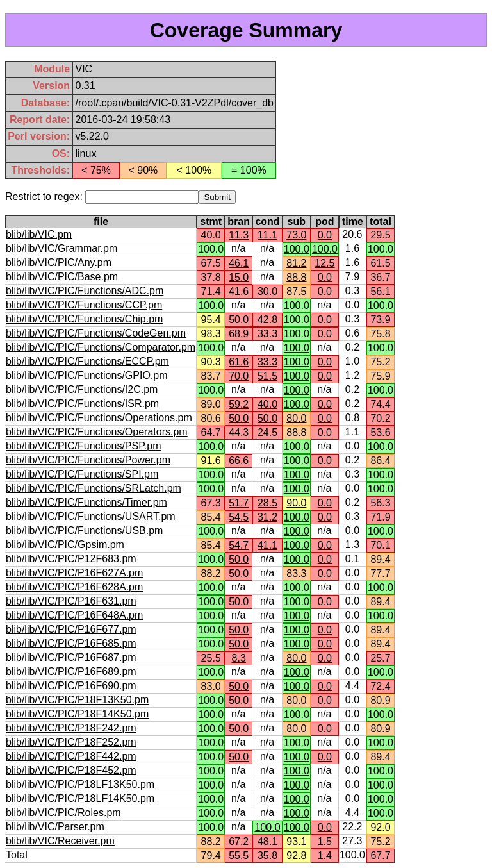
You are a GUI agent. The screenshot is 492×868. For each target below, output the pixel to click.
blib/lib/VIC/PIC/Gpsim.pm (65, 545)
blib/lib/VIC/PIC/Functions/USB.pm (84, 530)
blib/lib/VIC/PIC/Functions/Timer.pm (86, 502)
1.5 (325, 841)
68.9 (239, 334)
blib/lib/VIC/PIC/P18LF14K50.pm (80, 798)
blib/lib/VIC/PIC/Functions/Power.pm (88, 460)
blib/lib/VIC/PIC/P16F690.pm (71, 686)
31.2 (267, 517)
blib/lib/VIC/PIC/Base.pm (62, 277)
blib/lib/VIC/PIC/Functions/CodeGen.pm (96, 333)
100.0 (297, 249)
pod (324, 221)
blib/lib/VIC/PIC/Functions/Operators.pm (97, 432)
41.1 (267, 545)
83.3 (296, 573)
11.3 (239, 235)
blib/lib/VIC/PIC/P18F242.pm (71, 728)
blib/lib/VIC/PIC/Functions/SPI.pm (82, 474)
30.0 (267, 291)
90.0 (296, 503)
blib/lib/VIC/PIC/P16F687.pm (71, 657)
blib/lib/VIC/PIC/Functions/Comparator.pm (101, 347)
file (101, 221)
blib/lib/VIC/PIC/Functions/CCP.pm (84, 305)
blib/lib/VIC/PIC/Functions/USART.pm (91, 516)
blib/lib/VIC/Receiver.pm (60, 841)
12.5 (324, 263)
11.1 (267, 235)
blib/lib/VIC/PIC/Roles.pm (63, 813)
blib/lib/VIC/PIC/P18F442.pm (71, 756)
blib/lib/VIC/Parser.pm (55, 827)
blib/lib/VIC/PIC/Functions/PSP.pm (83, 446)
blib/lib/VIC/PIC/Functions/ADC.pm (85, 291)
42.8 (267, 320)
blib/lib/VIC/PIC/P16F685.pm (71, 643)
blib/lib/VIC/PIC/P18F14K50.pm (77, 714)
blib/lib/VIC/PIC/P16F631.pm (71, 601)
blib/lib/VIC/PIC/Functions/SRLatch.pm (94, 488)
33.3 (267, 334)
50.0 (239, 320)
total (381, 221)
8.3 (239, 658)
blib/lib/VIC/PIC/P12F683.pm (71, 559)
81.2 (296, 263)
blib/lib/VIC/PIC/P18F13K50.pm (77, 700)
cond (267, 221)
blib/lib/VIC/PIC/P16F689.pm (71, 672)
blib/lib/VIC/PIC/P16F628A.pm (74, 587)
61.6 (239, 362)
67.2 (239, 841)
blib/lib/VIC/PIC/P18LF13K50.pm (80, 784)
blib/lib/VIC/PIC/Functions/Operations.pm (99, 418)
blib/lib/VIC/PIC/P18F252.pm (71, 742)
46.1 (239, 263)
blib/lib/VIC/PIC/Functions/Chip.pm (84, 319)
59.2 (239, 404)
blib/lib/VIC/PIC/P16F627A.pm (74, 573)
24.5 (267, 432)
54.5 (239, 517)
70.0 (239, 376)
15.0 (239, 277)
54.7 (239, 545)
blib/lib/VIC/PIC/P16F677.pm (71, 629)
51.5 (267, 376)
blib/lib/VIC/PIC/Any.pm (59, 263)
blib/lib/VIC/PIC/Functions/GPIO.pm (87, 375)
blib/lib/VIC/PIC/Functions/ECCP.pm (87, 361)
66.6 (239, 461)
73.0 (296, 235)
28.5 (267, 503)
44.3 (239, 432)
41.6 (239, 291)
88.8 (296, 277)
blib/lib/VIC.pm (39, 234)
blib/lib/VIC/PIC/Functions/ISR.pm (82, 404)
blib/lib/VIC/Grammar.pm (61, 248)
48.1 (267, 841)
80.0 (296, 418)
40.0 (267, 404)
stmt (211, 221)
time (353, 221)
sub (297, 221)
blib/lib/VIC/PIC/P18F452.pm (71, 770)
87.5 (296, 291)
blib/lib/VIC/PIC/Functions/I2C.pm (82, 389)
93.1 (296, 841)
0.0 (325, 235)
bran (239, 221)
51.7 (239, 503)
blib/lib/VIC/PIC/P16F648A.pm (74, 615)
